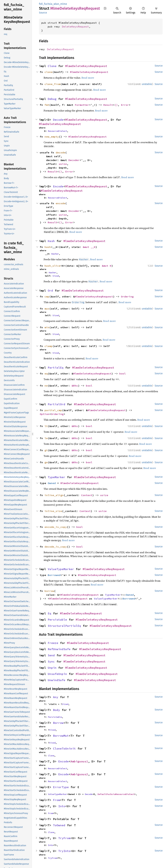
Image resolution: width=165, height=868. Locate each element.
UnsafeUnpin (57, 674)
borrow (49, 591)
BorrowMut (61, 736)
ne (46, 386)
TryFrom (64, 838)
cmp (47, 296)
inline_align (54, 495)
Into (62, 806)
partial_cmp (53, 410)
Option (45, 414)
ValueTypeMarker (61, 569)
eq (46, 373)
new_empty (52, 137)
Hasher (55, 254)
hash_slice (53, 266)
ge (46, 462)
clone (49, 72)
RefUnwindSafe (59, 649)
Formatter (82, 105)
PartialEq (56, 368)
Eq (49, 613)
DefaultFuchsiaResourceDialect (116, 794)
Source (43, 13)
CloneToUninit (64, 749)
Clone (52, 66)
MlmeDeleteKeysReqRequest (86, 66)
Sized (56, 276)
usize (63, 164)
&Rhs (75, 386)
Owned (52, 483)
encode (60, 203)
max (47, 309)
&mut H (107, 266)
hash (48, 247)
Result (108, 105)
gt (46, 450)
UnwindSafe (56, 680)
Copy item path (105, 8)
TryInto (64, 851)
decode (60, 152)
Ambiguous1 (79, 761)
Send (51, 655)
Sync (51, 661)
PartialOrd (56, 404)
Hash (51, 241)
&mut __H (89, 247)
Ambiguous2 (79, 774)
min (47, 327)
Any (56, 697)
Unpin (52, 668)
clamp (49, 346)
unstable (147, 84)
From (56, 800)
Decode (58, 120)
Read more (88, 78)
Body (56, 710)
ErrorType (61, 787)
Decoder (74, 160)
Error (125, 105)
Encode (58, 186)
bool (123, 373)
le (46, 438)
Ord (50, 291)
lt (46, 426)
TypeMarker (56, 477)
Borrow (58, 723)
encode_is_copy (56, 527)
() (116, 105)
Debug (52, 99)
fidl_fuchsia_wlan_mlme (53, 4)
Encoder (74, 211)
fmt (47, 105)
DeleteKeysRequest (75, 27)
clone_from (53, 84)
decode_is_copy (56, 547)
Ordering (127, 296)
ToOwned (59, 825)
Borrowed (54, 575)
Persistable (57, 620)
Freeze (53, 643)
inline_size (53, 511)
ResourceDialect (57, 131)
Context (87, 495)
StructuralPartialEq (64, 626)
